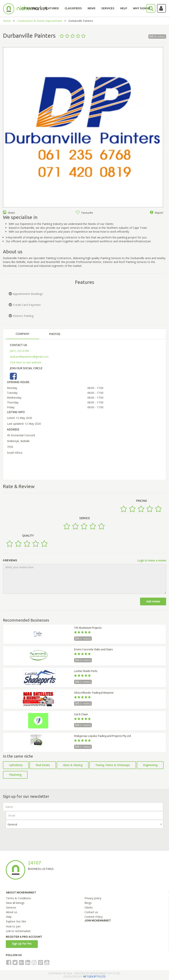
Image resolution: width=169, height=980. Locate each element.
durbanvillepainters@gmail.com (29, 357)
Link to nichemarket (18, 931)
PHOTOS (55, 334)
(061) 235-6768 (19, 351)
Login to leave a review (152, 560)
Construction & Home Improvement (40, 21)
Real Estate (43, 765)
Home (7, 21)
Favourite (84, 213)
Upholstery (16, 765)
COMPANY (22, 334)
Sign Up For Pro (22, 944)
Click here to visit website (26, 362)
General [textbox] (12, 824)
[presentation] (35, 836)
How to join (13, 926)
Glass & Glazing (73, 765)
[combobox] (84, 824)
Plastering (15, 775)
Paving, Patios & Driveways (113, 765)
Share (9, 213)
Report (157, 213)
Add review (153, 601)
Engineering (150, 765)
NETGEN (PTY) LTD (94, 977)
